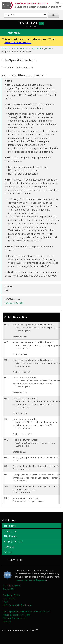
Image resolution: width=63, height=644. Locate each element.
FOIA (6, 602)
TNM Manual (10, 536)
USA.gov (7, 622)
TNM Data (31, 23)
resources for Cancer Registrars (30, 580)
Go (54, 15)
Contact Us (8, 589)
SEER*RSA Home (12, 586)
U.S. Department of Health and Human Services (26, 612)
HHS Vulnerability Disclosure (17, 605)
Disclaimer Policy (11, 595)
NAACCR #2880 (14, 303)
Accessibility (9, 599)
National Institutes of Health (17, 615)
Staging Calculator (13, 542)
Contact (8, 552)
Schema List (22, 48)
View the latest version (18, 42)
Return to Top (15, 560)
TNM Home (7, 48)
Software (9, 547)
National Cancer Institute (15, 618)
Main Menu (14, 33)
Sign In (59, 2)
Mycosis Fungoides (41, 48)
